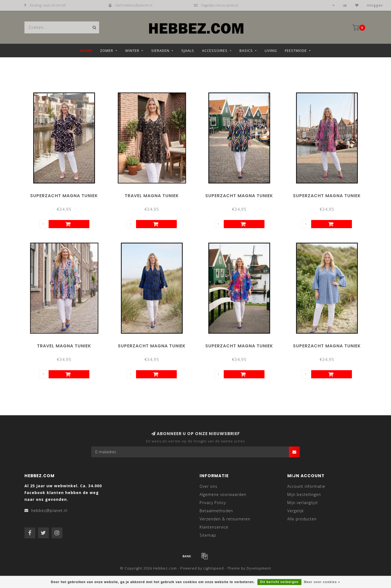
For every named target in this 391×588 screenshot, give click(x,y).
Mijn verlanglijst (303, 503)
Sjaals (188, 51)
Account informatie (306, 486)
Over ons (209, 486)
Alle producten (302, 519)
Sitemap (208, 535)
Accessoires (215, 51)
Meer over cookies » (322, 582)
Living (271, 51)
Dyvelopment (259, 568)
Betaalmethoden (216, 511)
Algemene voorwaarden (223, 494)
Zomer (107, 51)
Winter (132, 51)
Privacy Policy (213, 503)
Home (86, 51)
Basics (246, 51)
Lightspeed (214, 568)
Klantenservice (214, 527)
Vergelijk (296, 511)
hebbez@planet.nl (49, 510)
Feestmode (296, 51)
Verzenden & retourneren (225, 519)
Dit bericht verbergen (279, 582)
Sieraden (160, 51)
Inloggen (375, 5)
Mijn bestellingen (304, 494)
